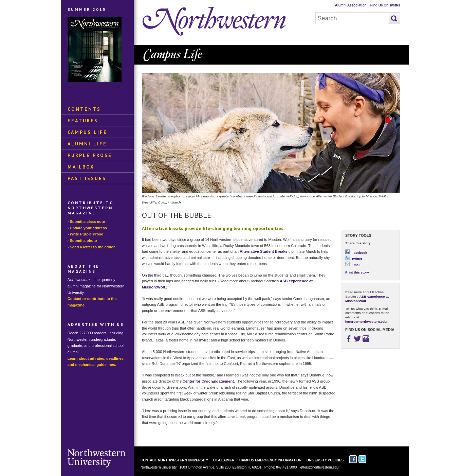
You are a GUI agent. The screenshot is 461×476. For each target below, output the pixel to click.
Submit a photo (84, 241)
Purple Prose (90, 155)
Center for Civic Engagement (208, 381)
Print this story (357, 272)
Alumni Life (87, 144)
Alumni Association (351, 5)
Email (353, 265)
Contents (84, 109)
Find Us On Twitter (385, 5)
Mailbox (81, 167)
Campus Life (87, 132)
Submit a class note (87, 222)
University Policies (325, 460)
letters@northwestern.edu (366, 322)
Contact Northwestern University (174, 460)
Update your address (88, 228)
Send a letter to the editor (93, 247)
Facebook (356, 253)
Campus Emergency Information (270, 460)
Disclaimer (224, 460)
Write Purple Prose (87, 234)
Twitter (354, 259)
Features (83, 121)
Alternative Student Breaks (264, 251)
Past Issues (87, 178)
